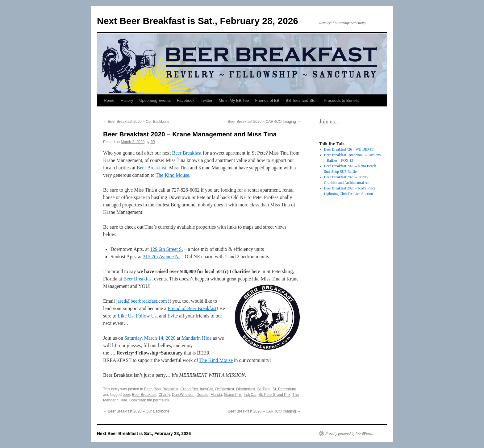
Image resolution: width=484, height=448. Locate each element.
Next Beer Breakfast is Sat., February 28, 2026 (198, 21)
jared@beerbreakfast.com (141, 301)
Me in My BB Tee (234, 100)
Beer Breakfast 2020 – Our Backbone (136, 122)
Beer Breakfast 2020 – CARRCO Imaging (264, 122)
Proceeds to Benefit (341, 100)
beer (126, 395)
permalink (161, 400)
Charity (164, 395)
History (127, 100)
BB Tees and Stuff (302, 100)
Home (109, 100)
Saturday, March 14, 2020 (150, 338)
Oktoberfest (246, 389)
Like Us (125, 316)
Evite (173, 316)
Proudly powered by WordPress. (349, 433)
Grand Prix (189, 389)
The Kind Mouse (172, 175)
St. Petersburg (284, 389)
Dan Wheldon (183, 395)
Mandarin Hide (196, 338)
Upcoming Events (155, 100)
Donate (203, 395)
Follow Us (146, 316)
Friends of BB (267, 100)
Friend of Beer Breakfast (192, 308)
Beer (148, 389)
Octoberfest (224, 389)
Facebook (186, 100)
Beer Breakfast (187, 153)
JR (153, 142)
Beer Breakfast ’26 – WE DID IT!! (350, 149)
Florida (216, 395)
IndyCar (206, 389)
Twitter (207, 100)
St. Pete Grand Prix (274, 395)
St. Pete (264, 389)
